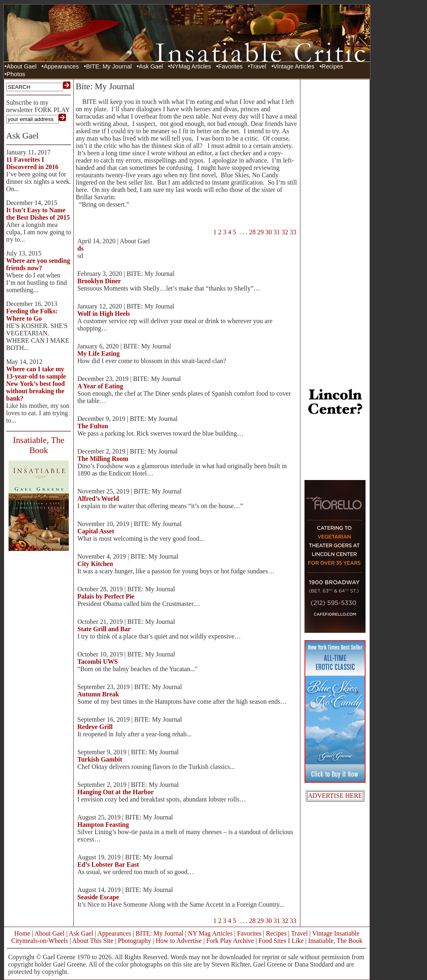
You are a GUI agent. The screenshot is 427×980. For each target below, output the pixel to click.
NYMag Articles (191, 66)
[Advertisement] (335, 204)
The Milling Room (103, 459)
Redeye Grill (95, 727)
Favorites (230, 66)
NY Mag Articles (210, 933)
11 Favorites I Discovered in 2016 (32, 163)
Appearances (61, 66)
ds (80, 248)
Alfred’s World (98, 499)
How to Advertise (179, 941)
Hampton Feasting (103, 825)
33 (293, 232)
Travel (258, 66)
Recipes (332, 66)
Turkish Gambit (100, 759)
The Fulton (93, 426)
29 (261, 232)
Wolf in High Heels (104, 314)
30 (269, 232)
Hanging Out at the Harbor (116, 792)
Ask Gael (151, 66)
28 (252, 232)
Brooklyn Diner (99, 281)
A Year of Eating (100, 386)
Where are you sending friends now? (38, 264)
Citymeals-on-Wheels (39, 941)
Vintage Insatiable (336, 933)
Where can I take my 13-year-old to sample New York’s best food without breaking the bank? (36, 384)
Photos (16, 74)
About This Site (93, 941)
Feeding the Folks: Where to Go (32, 315)
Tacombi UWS (97, 662)
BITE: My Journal (109, 66)
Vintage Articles (294, 66)
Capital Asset (96, 531)
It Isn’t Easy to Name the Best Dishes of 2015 (38, 214)
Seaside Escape (98, 897)
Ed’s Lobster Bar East (108, 864)
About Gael (21, 66)
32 (285, 232)
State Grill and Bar (104, 629)
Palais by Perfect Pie (106, 596)
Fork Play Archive (230, 941)
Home (22, 933)
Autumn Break (98, 694)
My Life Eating (99, 353)
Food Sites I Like (281, 941)
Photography (135, 941)
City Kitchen (95, 564)
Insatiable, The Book (335, 941)
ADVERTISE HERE (335, 796)
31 (277, 232)
